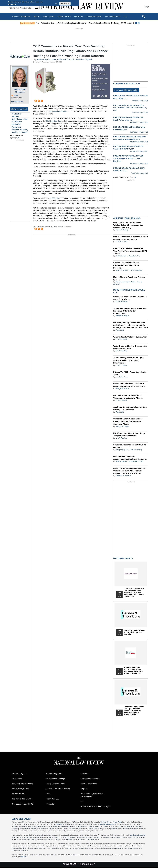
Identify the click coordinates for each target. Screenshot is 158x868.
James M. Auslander (123, 270)
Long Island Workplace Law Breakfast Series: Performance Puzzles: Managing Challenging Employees (134, 592)
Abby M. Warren (121, 461)
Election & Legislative (54, 774)
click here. (24, 857)
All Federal (96, 87)
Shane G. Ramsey (122, 230)
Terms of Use (105, 822)
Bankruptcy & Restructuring (22, 784)
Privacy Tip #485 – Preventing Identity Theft (130, 373)
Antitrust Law (17, 779)
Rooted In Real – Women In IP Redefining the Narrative (135, 632)
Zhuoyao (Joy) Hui (122, 450)
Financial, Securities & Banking (58, 789)
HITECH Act (54, 198)
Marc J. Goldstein (137, 270)
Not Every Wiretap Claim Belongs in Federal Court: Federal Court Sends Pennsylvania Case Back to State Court (131, 325)
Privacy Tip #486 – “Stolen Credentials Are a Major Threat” (130, 298)
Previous (136, 23)
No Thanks (65, 4)
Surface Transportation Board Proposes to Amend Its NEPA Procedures (126, 265)
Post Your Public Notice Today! (126, 90)
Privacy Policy (117, 822)
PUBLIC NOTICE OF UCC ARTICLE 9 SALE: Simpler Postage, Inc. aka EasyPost (128, 158)
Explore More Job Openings (16, 137)
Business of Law (18, 794)
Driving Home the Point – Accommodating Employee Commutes (130, 458)
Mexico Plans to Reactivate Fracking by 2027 (129, 278)
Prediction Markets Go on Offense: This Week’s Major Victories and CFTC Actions (130, 251)
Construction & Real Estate (22, 799)
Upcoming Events (123, 558)
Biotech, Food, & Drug (20, 789)
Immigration (51, 804)
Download (103, 96)
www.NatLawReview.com (108, 824)
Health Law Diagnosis (84, 60)
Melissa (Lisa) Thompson (20, 91)
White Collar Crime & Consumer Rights (96, 807)
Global (49, 794)
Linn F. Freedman (122, 302)
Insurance (84, 774)
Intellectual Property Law (90, 779)
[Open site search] (144, 16)
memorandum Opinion (58, 111)
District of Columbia (99, 90)
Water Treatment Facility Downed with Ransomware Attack (130, 347)
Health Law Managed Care (99, 75)
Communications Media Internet (100, 80)
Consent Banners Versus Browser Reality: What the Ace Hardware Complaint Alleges (128, 421)
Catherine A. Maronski (123, 476)
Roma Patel (120, 330)
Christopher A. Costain (136, 461)
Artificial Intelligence (19, 774)
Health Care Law (53, 799)
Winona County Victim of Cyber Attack (130, 337)
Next (139, 23)
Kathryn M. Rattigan (123, 316)
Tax (82, 801)
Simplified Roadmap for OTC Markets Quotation (130, 446)
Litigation (84, 789)
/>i (106, 96)
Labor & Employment (89, 784)
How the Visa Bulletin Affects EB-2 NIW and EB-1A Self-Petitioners (130, 238)
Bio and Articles (17, 102)
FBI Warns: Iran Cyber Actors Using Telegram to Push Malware (129, 434)
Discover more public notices (124, 177)
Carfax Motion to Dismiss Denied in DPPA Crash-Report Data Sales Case (129, 385)
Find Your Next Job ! (19, 109)
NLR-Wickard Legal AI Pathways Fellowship (20, 122)
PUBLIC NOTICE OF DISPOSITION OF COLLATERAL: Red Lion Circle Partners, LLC (130, 108)
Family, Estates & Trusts (55, 784)
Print (95, 96)
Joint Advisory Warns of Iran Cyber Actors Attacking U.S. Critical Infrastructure (129, 360)
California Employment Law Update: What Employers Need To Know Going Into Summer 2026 (134, 711)
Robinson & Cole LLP (65, 60)
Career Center (94, 16)
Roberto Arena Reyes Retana (126, 282)
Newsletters (64, 16)
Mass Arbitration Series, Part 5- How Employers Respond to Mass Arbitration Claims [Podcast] (83, 23)
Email (16, 95)
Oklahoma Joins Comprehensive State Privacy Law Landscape (130, 408)
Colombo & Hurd (121, 242)
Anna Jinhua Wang (136, 450)
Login (147, 6)
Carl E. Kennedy (121, 256)
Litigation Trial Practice (100, 84)
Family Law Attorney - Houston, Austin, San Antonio (20, 130)
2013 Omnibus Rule (53, 121)
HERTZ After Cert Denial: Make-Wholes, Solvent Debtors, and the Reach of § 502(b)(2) (128, 225)
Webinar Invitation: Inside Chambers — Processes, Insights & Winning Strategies (133, 670)
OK (57, 4)
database (60, 824)
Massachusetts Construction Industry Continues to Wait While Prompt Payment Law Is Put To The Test (130, 471)
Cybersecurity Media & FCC (22, 804)
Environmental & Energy (55, 779)
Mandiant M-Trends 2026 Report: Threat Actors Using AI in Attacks (128, 397)
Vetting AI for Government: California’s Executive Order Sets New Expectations (130, 311)
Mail (99, 96)
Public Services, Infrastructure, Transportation (92, 795)
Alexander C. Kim (134, 256)
